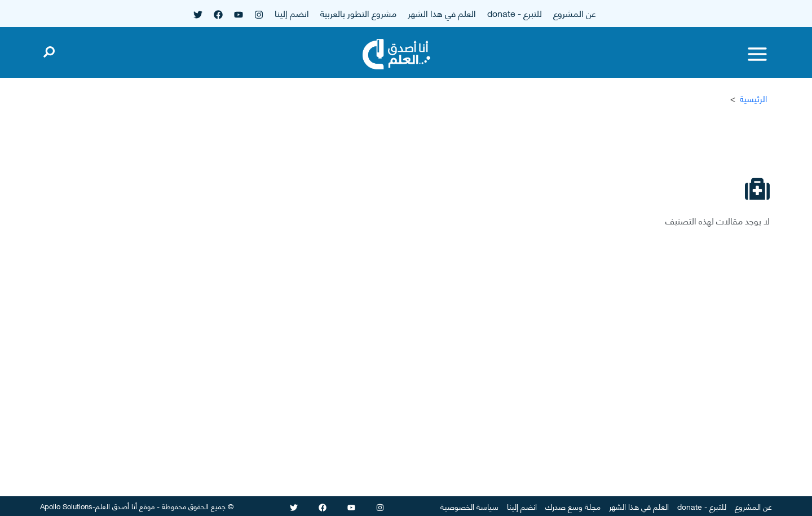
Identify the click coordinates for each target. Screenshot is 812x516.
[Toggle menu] (757, 54)
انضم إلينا (292, 13)
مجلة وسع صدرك (573, 506)
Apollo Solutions (66, 506)
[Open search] (49, 50)
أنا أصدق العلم (116, 506)
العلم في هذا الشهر (442, 13)
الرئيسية (753, 98)
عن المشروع (575, 13)
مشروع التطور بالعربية (358, 13)
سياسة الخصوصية (469, 506)
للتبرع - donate (515, 13)
